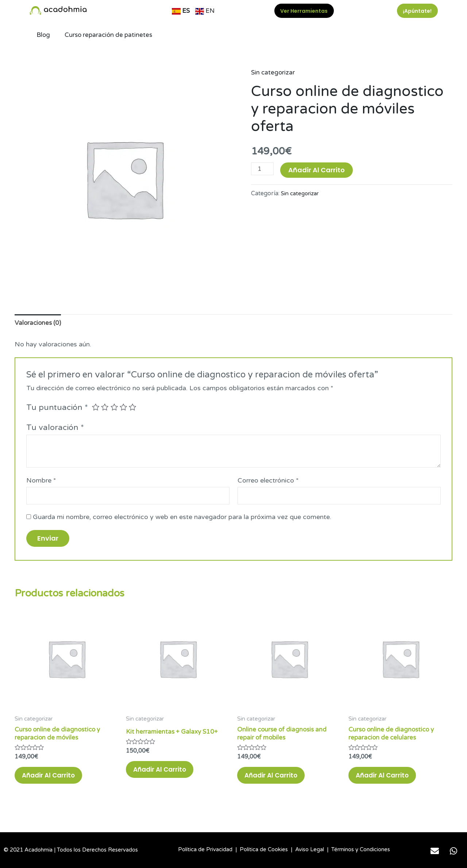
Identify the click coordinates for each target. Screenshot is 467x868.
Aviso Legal (310, 849)
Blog (44, 35)
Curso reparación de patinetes (111, 35)
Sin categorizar (274, 72)
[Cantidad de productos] (263, 169)
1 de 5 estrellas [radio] (96, 408)
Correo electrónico (268, 481)
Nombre (41, 481)
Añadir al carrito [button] (55, 781)
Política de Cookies (264, 849)
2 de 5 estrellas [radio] (105, 408)
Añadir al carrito (318, 170)
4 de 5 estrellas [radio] (125, 408)
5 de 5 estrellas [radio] (135, 408)
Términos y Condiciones (361, 849)
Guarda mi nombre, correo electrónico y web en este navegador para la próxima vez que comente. (182, 519)
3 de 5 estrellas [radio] (115, 408)
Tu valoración (55, 429)
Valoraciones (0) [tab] (39, 323)
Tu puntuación (57, 408)
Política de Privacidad (205, 849)
